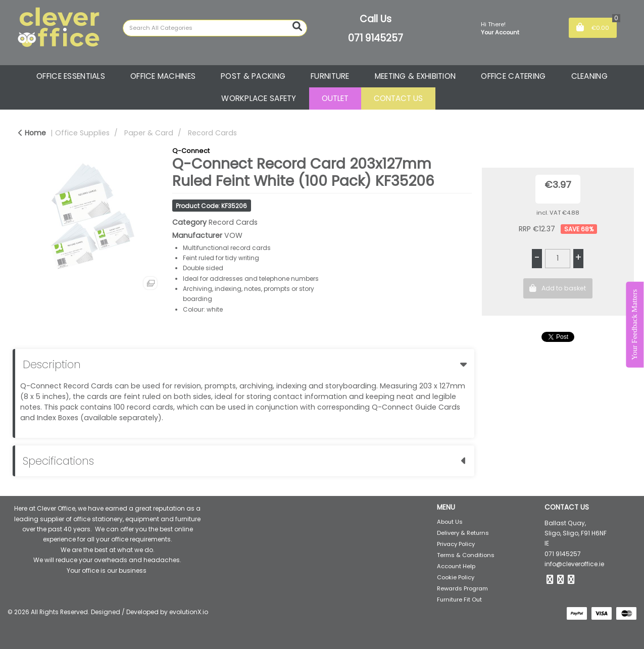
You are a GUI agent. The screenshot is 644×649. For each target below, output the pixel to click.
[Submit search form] (297, 27)
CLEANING (589, 76)
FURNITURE (330, 76)
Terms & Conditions (466, 555)
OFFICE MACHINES (163, 76)
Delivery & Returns (463, 533)
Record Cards (212, 133)
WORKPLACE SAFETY (259, 98)
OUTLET (335, 98)
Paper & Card (149, 133)
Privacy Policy (456, 544)
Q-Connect (191, 151)
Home (32, 133)
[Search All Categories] (215, 28)
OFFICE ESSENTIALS (71, 76)
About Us (450, 522)
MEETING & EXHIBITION (415, 76)
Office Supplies (82, 133)
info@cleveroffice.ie (574, 564)
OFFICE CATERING (513, 76)
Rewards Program (462, 588)
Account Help (456, 566)
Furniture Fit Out (459, 600)
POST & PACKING (253, 76)
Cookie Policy (456, 577)
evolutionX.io (189, 612)
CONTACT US (398, 98)
